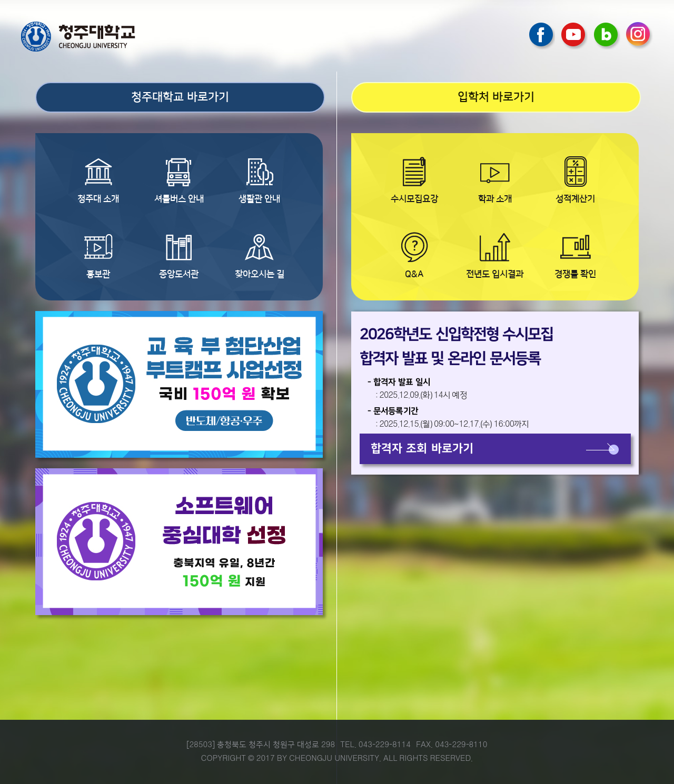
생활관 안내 (259, 199)
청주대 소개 (98, 199)
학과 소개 (495, 199)
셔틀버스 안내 (179, 199)
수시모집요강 (414, 199)
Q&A (414, 274)
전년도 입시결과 (495, 274)
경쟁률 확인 (575, 274)
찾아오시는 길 (260, 274)
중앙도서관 (179, 274)
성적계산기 (575, 199)
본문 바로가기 (337, 1)
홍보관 (98, 274)
